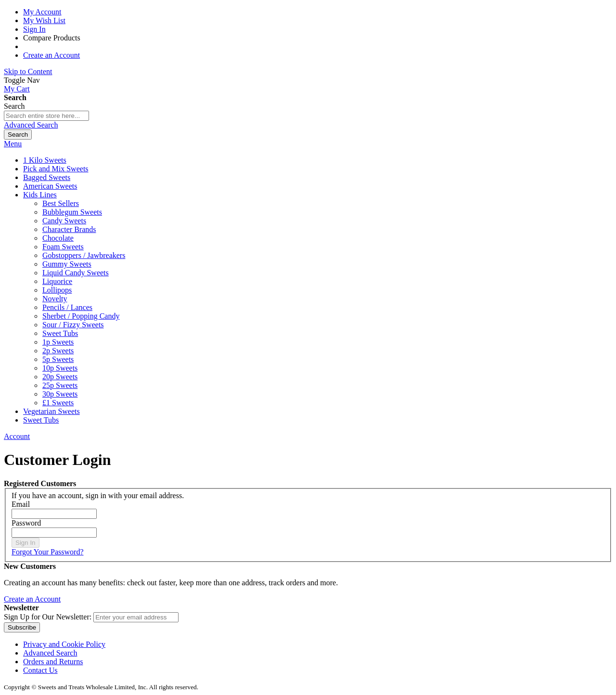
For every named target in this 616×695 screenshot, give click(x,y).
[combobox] (46, 116)
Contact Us (40, 670)
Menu (13, 144)
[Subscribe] (22, 627)
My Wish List (44, 20)
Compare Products (52, 38)
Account (17, 436)
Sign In (34, 29)
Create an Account (51, 55)
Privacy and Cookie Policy (64, 644)
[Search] (18, 135)
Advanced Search (31, 125)
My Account (42, 12)
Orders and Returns (53, 662)
